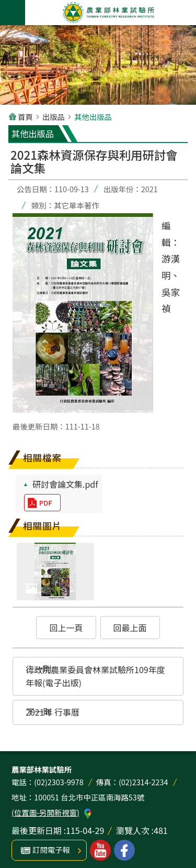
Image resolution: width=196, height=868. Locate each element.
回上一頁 (66, 628)
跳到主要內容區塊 (5, 6)
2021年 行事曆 (53, 712)
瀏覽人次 (133, 830)
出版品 (54, 117)
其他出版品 (93, 117)
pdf (45, 503)
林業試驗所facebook (124, 850)
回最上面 (130, 628)
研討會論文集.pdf (65, 484)
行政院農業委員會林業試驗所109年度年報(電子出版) (95, 676)
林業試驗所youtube (100, 850)
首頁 (25, 117)
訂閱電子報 (51, 849)
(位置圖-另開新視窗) (45, 812)
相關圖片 (42, 526)
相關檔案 (42, 458)
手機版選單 (13, 13)
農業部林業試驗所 (109, 13)
